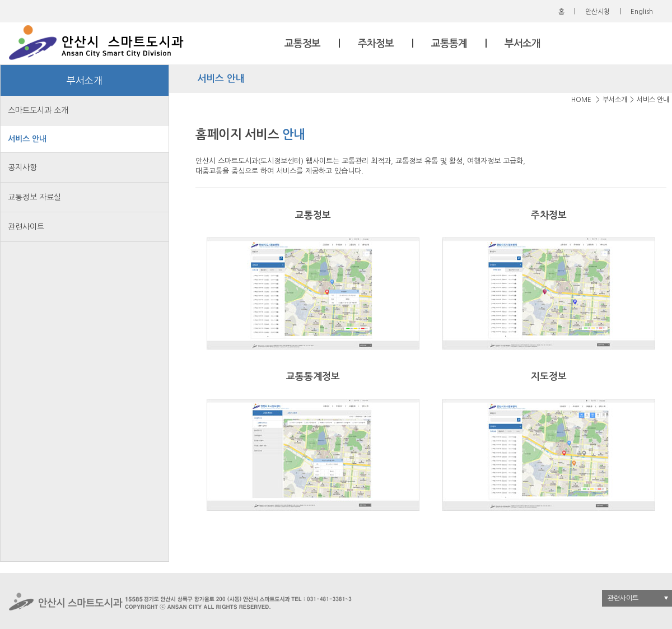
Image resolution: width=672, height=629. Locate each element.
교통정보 (302, 44)
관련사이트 (26, 227)
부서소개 (522, 44)
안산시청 (598, 12)
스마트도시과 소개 (38, 110)
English (642, 12)
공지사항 (22, 167)
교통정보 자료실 (34, 197)
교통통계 (449, 44)
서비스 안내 (27, 139)
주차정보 (376, 44)
